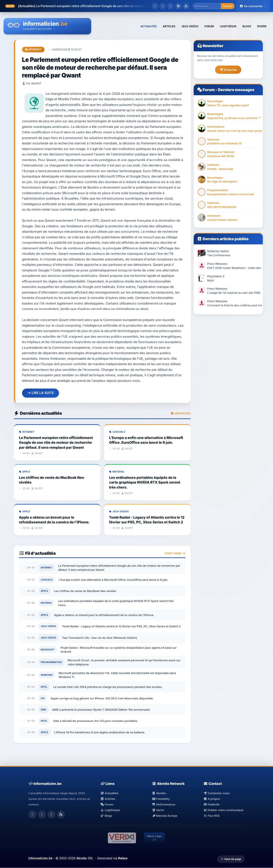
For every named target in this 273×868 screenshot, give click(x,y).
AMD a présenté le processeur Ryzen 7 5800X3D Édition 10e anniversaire (101, 710)
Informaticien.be (41, 858)
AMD (44, 710)
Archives (181, 413)
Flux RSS (212, 816)
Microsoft (48, 650)
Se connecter (253, 6)
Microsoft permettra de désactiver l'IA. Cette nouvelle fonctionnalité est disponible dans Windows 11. (117, 675)
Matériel (47, 603)
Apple (45, 591)
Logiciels (47, 580)
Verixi (158, 810)
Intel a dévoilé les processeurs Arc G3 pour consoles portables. (96, 721)
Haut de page (231, 859)
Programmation (51, 662)
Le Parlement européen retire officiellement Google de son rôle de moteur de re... (96, 6)
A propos (212, 799)
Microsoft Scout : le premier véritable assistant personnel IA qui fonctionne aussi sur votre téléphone (124, 662)
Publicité (211, 804)
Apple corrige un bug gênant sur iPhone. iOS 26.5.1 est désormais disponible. (102, 698)
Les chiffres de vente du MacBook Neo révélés (85, 591)
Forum (209, 90)
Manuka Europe (165, 816)
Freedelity (161, 799)
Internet (33, 49)
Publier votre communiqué (223, 810)
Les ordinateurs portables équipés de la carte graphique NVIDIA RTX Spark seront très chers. (116, 603)
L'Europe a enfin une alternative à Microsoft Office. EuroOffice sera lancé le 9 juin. (113, 580)
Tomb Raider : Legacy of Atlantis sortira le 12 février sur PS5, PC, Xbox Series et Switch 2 (121, 626)
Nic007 (36, 83)
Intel (44, 687)
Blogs (106, 816)
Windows (47, 675)
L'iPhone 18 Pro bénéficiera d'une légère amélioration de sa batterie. (100, 732)
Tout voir (175, 553)
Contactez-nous (216, 793)
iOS (43, 698)
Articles (108, 799)
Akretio (159, 793)
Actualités (109, 793)
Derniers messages (236, 90)
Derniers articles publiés (225, 239)
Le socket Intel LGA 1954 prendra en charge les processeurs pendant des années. (108, 687)
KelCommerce (164, 804)
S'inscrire (228, 70)
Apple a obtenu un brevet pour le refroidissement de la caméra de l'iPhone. (104, 615)
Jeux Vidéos (49, 626)
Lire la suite (41, 393)
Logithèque (110, 810)
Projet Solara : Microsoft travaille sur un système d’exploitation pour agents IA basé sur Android (119, 650)
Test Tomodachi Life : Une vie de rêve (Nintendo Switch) (100, 638)
